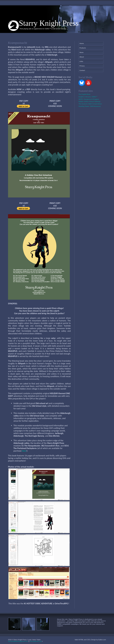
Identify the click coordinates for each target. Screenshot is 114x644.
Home (82, 43)
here (24, 451)
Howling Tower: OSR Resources (90, 106)
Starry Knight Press (49, 23)
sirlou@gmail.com (36, 641)
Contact (82, 70)
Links (81, 61)
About (82, 57)
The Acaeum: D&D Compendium (90, 104)
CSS (88, 640)
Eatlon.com (102, 640)
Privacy (82, 66)
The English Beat (84, 94)
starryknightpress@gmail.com (18, 641)
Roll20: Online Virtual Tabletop (89, 101)
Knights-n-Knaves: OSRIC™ (88, 97)
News (81, 52)
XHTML (81, 640)
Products (83, 48)
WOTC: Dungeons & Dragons (89, 99)
